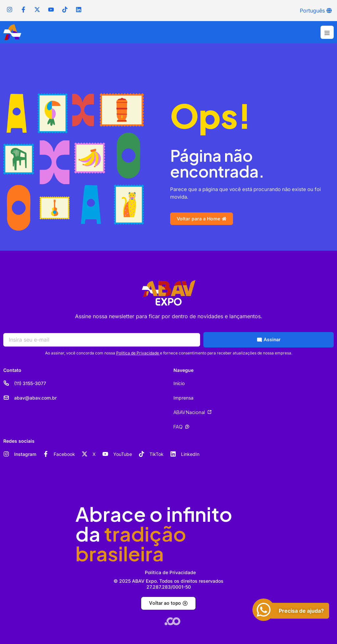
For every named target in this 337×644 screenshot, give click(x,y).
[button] (327, 32)
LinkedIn (190, 454)
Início (179, 383)
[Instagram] (6, 454)
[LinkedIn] (173, 454)
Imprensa (183, 398)
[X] (85, 454)
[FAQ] (187, 427)
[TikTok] (142, 454)
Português (312, 11)
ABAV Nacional (189, 412)
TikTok (156, 454)
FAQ (178, 427)
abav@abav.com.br (35, 398)
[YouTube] (105, 454)
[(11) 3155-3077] (6, 383)
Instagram (25, 454)
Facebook (64, 454)
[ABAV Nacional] (210, 412)
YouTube (123, 454)
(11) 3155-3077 (30, 383)
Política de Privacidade (138, 353)
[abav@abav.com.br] (6, 398)
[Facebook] (46, 454)
